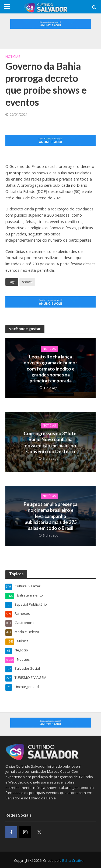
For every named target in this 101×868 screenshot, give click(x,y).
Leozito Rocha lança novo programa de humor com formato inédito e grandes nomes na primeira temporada (50, 368)
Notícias (13, 57)
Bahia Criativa (73, 859)
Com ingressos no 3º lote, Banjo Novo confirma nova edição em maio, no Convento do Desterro (51, 442)
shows (27, 282)
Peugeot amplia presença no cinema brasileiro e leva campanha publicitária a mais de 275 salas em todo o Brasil (50, 515)
